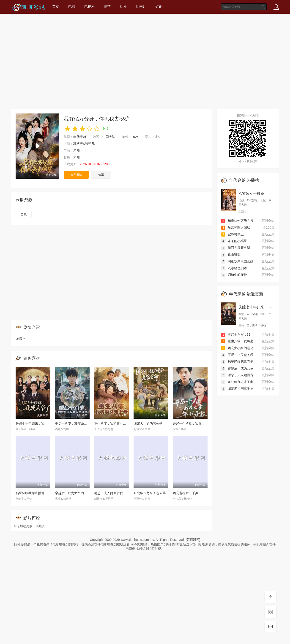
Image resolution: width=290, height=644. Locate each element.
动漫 (123, 7)
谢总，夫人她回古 (237, 375)
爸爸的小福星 (234, 241)
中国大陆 (109, 137)
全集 (24, 214)
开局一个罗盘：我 (237, 355)
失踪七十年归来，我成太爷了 (36, 423)
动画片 (141, 7)
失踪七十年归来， (253, 307)
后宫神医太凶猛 (236, 227)
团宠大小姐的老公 (237, 348)
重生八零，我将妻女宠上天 (113, 423)
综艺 (107, 7)
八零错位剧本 (234, 268)
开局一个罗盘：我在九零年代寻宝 (197, 423)
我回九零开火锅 (236, 248)
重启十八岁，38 (236, 334)
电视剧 (89, 7)
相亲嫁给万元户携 (237, 221)
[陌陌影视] (193, 540)
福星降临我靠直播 (237, 361)
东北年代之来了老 (237, 382)
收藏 (101, 175)
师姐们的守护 (234, 275)
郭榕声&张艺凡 (84, 144)
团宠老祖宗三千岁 (186, 493)
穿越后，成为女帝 (237, 368)
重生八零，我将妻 (237, 341)
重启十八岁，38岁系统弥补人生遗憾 (81, 423)
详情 (21, 339)
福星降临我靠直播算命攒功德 (36, 493)
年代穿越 (80, 137)
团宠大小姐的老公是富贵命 (153, 423)
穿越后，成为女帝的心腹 (73, 493)
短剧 (159, 7)
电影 (72, 7)
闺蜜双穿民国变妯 (237, 261)
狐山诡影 (231, 255)
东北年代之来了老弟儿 (150, 493)
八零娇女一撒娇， (253, 193)
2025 (135, 137)
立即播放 (76, 175)
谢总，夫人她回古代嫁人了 (113, 493)
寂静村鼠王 (233, 234)
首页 (56, 7)
